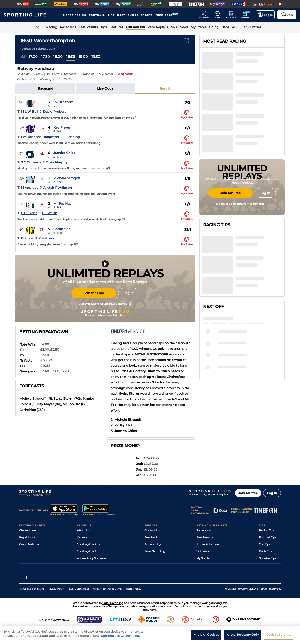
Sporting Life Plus (89, 544)
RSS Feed (83, 572)
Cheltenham (27, 530)
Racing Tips (267, 530)
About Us (83, 530)
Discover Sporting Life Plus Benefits (105, 304)
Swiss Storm (63, 102)
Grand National (29, 544)
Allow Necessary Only (243, 637)
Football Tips (268, 537)
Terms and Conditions (32, 605)
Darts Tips (266, 551)
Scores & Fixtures (208, 544)
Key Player (62, 127)
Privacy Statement (78, 605)
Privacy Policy (56, 605)
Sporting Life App (89, 551)
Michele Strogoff (67, 178)
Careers (82, 537)
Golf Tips (265, 544)
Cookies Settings (279, 637)
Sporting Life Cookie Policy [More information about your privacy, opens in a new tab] (121, 638)
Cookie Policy (134, 605)
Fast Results (205, 537)
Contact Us (152, 530)
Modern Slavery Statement (95, 565)
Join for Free (94, 293)
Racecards (203, 530)
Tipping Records (270, 565)
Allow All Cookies (206, 637)
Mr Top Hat (62, 204)
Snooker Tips (268, 558)
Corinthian (62, 229)
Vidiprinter (203, 551)
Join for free (248, 493)
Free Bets (203, 565)
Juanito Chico (64, 153)
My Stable (203, 558)
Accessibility (153, 544)
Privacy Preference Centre (107, 605)
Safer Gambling (155, 551)
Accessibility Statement (93, 558)
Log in (129, 293)
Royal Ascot (27, 537)
